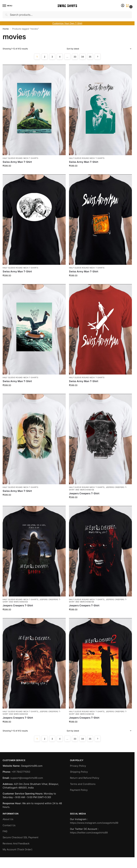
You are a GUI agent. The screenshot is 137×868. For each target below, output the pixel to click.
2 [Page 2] (45, 57)
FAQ (5, 831)
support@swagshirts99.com (27, 778)
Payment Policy (79, 790)
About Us (8, 819)
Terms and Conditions (83, 784)
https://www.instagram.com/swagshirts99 (94, 823)
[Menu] (7, 6)
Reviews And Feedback (16, 844)
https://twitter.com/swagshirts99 (89, 833)
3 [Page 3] (52, 57)
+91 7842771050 (21, 772)
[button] (128, 6)
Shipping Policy (79, 772)
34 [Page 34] (82, 57)
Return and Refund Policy (85, 778)
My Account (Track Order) (17, 849)
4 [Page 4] (60, 57)
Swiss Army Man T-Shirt (17, 162)
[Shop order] (99, 49)
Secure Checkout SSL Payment (21, 837)
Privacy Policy (78, 766)
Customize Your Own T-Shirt (67, 23)
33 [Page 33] (75, 57)
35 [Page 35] (90, 57)
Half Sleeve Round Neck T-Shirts (21, 158)
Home (6, 29)
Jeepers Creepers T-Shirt (84, 493)
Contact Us (9, 825)
